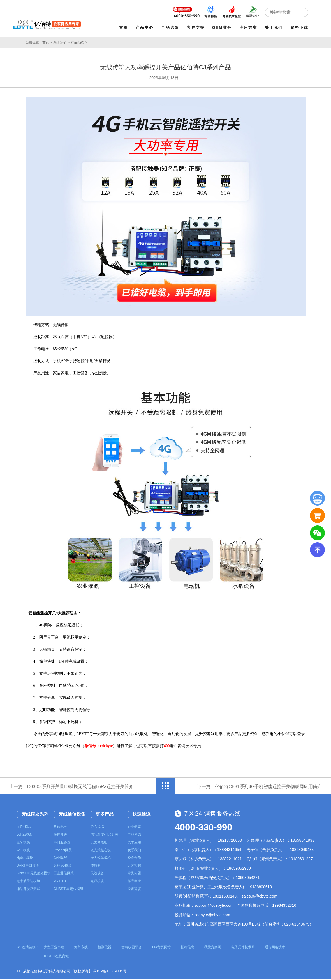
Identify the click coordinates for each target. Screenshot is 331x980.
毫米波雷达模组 (28, 882)
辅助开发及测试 (28, 890)
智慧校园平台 (131, 948)
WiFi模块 (23, 851)
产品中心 (145, 27)
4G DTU (60, 882)
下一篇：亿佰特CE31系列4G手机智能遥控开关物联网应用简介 (259, 789)
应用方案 (249, 27)
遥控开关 (60, 836)
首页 (124, 27)
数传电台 (60, 828)
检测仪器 (105, 948)
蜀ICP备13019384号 (110, 972)
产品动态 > (79, 42)
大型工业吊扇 (54, 948)
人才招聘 (134, 867)
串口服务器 (62, 843)
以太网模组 (99, 843)
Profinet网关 (63, 851)
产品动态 (134, 836)
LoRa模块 (24, 828)
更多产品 (105, 815)
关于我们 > (61, 42)
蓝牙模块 (23, 843)
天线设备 (97, 874)
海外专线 (81, 948)
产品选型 (170, 27)
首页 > (47, 42)
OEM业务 (222, 27)
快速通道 (142, 815)
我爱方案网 (213, 948)
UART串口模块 (28, 867)
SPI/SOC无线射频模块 (33, 874)
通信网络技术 (275, 948)
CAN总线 (60, 859)
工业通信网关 (64, 874)
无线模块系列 (35, 815)
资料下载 (300, 27)
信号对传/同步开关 (104, 836)
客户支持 (196, 27)
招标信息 (188, 948)
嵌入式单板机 (101, 859)
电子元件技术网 (243, 948)
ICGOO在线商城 (56, 957)
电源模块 (97, 882)
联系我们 (134, 851)
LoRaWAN (24, 836)
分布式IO (97, 828)
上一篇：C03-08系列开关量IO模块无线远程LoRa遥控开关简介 (72, 789)
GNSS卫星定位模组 (68, 890)
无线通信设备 (72, 815)
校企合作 (134, 859)
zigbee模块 (25, 859)
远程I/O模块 (63, 867)
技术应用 (134, 843)
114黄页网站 (161, 948)
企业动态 (134, 828)
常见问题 (134, 874)
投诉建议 (134, 890)
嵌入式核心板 (101, 851)
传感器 (96, 867)
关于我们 (274, 27)
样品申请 (134, 882)
